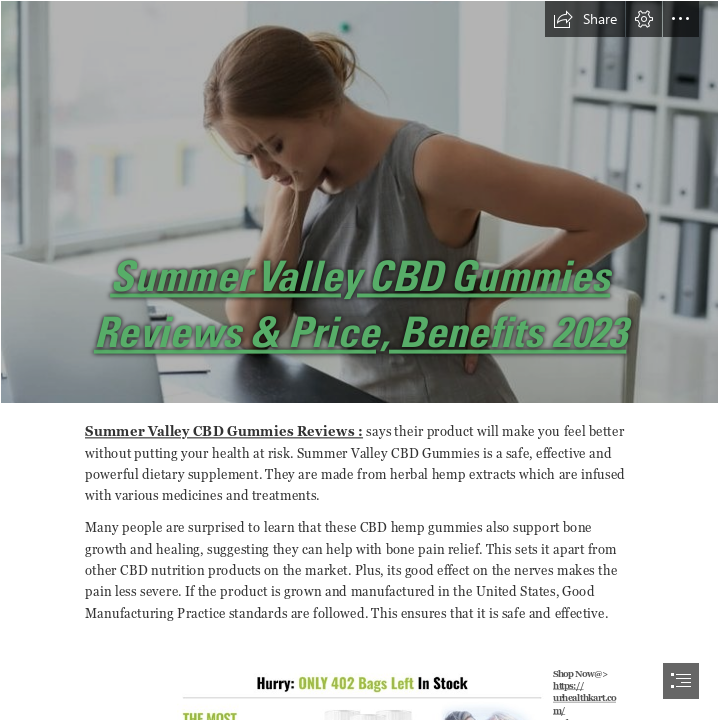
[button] (585, 19)
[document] (359, 360)
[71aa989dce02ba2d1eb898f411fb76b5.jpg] (359, 202)
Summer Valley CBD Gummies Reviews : (224, 432)
